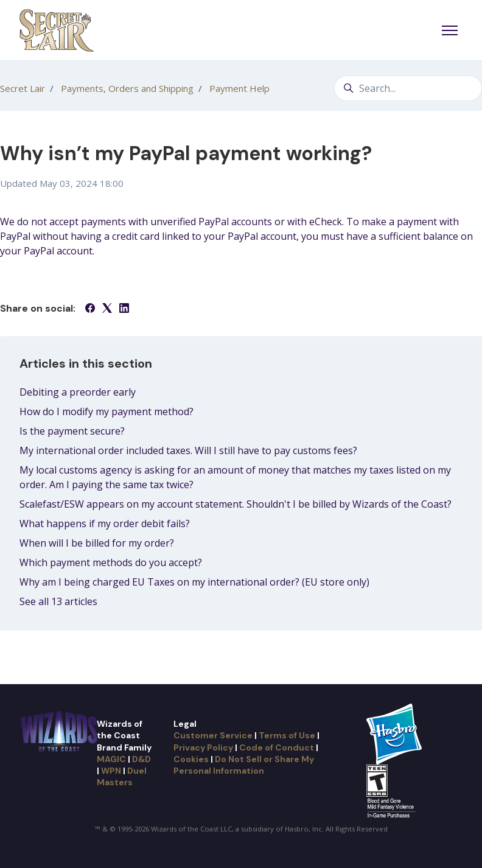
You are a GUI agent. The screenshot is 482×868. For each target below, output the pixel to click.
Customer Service (213, 735)
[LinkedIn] (124, 309)
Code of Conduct (277, 747)
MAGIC (111, 759)
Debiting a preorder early (78, 392)
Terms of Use (287, 735)
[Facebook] (90, 309)
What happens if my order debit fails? (105, 523)
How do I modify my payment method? (107, 411)
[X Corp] (107, 309)
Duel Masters (122, 776)
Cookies (191, 759)
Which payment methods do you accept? (111, 562)
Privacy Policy (203, 747)
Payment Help (239, 88)
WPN (111, 771)
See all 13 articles (58, 601)
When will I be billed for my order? (97, 543)
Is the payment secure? (72, 431)
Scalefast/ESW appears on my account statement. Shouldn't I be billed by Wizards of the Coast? (236, 504)
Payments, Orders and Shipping (127, 88)
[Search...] (408, 88)
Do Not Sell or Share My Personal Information (244, 765)
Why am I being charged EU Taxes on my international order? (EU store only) (194, 582)
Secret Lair (23, 88)
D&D (141, 759)
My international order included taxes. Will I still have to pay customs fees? (188, 450)
